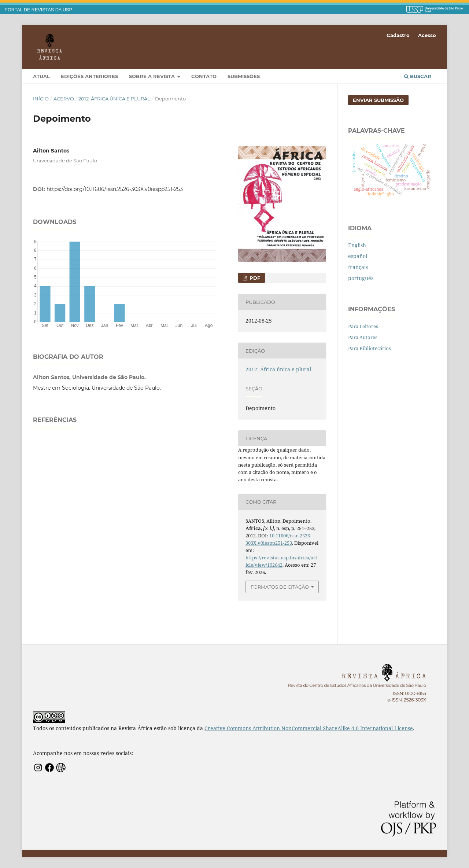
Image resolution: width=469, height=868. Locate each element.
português (361, 278)
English (357, 245)
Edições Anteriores (89, 76)
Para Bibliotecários (370, 348)
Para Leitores (363, 326)
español (358, 256)
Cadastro (398, 35)
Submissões (244, 76)
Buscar (418, 76)
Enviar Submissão (378, 100)
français (358, 267)
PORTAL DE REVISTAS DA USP (38, 10)
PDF (254, 278)
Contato (204, 76)
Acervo (64, 99)
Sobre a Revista (153, 76)
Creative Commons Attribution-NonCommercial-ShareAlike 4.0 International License (309, 728)
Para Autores (363, 337)
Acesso (427, 35)
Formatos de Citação (280, 587)
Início (41, 99)
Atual (41, 76)
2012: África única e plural (114, 99)
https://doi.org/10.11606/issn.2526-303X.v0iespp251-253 (115, 189)
